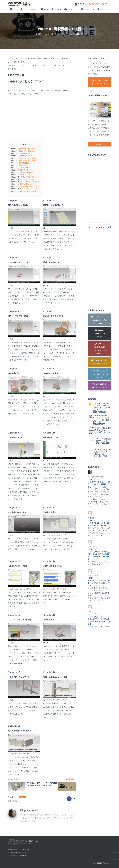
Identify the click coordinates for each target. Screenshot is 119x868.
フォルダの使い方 (25, 168)
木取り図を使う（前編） (28, 177)
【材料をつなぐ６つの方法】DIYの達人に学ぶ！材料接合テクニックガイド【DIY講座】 (99, 555)
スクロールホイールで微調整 (29, 182)
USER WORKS (99, 362)
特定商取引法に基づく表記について (20, 850)
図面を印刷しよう (26, 170)
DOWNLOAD (99, 82)
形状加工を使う (25, 175)
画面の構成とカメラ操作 (27, 149)
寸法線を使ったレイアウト (29, 186)
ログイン (106, 4)
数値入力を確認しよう (26, 156)
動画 (15, 801)
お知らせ (101, 9)
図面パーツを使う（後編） (28, 160)
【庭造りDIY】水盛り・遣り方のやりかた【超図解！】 (99, 483)
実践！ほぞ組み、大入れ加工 (29, 189)
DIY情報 (56, 9)
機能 (44, 9)
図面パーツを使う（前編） (28, 158)
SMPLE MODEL (99, 320)
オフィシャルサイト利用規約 (18, 855)
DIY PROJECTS (99, 374)
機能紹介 (22, 797)
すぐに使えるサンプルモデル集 (34, 784)
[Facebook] (69, 799)
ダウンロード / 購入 (29, 9)
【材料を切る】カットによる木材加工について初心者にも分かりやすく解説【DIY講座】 (99, 620)
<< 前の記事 (13, 779)
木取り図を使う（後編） (28, 179)
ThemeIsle (107, 863)
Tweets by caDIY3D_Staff (99, 227)
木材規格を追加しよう (27, 172)
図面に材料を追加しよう (27, 151)
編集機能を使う (24, 163)
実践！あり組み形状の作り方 (29, 191)
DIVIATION (99, 386)
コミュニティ (71, 9)
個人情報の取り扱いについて (18, 852)
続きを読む (99, 144)
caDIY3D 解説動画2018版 (50, 784)
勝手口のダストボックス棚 (99, 580)
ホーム (13, 9)
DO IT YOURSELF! (99, 348)
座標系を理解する (26, 184)
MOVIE (99, 333)
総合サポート (87, 9)
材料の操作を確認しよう (27, 153)
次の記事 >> (70, 779)
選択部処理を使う (25, 165)
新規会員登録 (94, 4)
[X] (75, 799)
